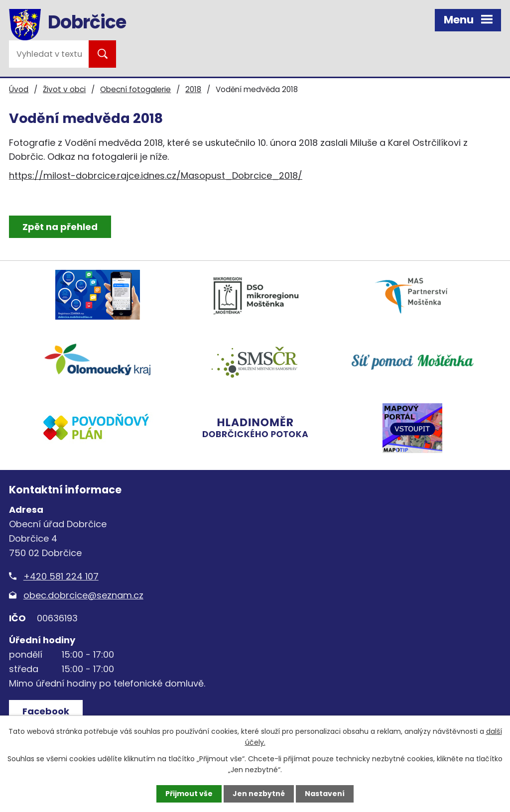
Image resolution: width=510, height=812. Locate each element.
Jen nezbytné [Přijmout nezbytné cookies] (259, 794)
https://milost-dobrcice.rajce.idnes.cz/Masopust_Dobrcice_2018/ (156, 175)
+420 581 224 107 (61, 576)
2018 (193, 89)
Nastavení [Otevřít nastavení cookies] (325, 794)
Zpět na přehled (60, 227)
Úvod (19, 89)
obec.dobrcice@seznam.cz (83, 595)
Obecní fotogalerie (135, 89)
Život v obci (64, 89)
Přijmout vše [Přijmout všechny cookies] (189, 794)
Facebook (46, 711)
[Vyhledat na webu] (49, 54)
